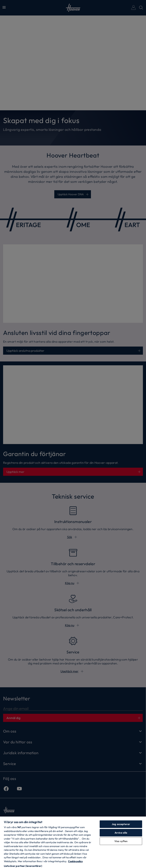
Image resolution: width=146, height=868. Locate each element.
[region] (73, 842)
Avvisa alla (121, 833)
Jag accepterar (121, 824)
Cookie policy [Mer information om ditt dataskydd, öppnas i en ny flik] (75, 861)
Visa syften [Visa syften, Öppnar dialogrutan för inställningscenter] (121, 841)
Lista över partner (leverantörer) (23, 866)
